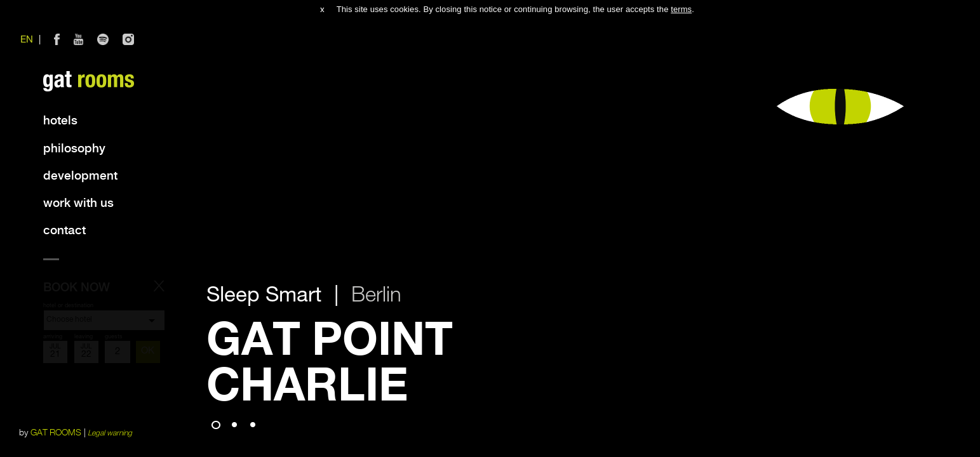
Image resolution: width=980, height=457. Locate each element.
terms (681, 9)
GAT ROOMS (56, 433)
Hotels (60, 121)
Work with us (78, 203)
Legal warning (110, 433)
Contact (64, 231)
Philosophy (74, 149)
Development (80, 176)
